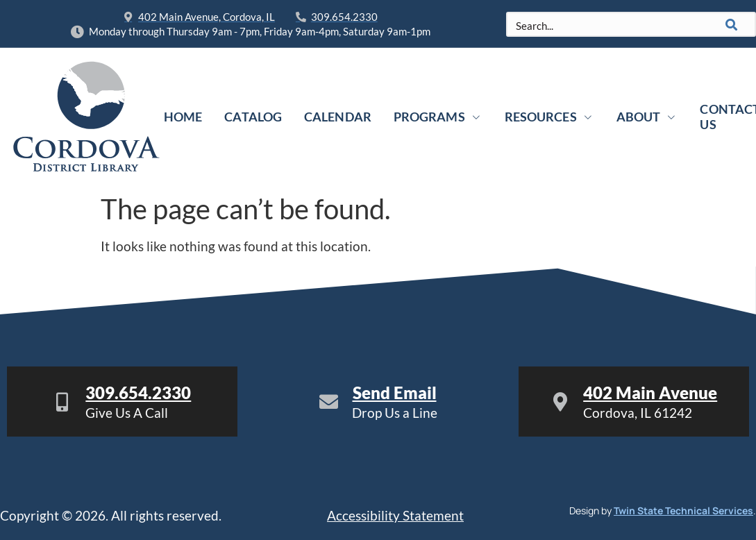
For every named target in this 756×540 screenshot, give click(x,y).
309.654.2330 (138, 393)
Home (183, 117)
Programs (438, 117)
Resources (549, 117)
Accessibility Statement (395, 515)
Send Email (395, 393)
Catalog (253, 117)
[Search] (732, 24)
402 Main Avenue (650, 393)
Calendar (338, 117)
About (647, 117)
